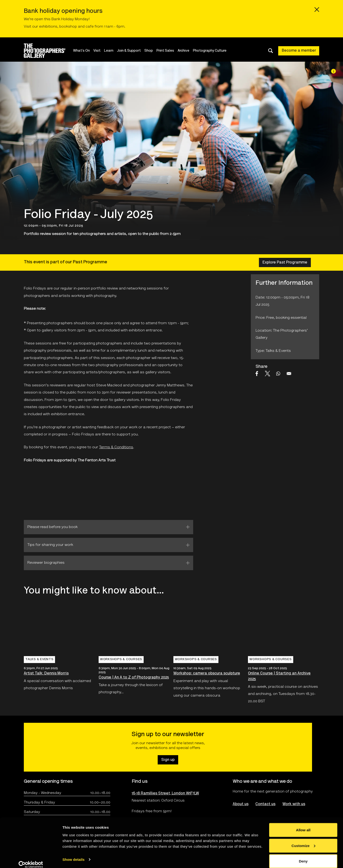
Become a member (299, 51)
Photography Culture (210, 51)
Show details (73, 853)
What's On (82, 51)
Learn (109, 51)
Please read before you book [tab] (53, 527)
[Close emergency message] (317, 10)
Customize (303, 840)
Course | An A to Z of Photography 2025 (134, 678)
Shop (149, 51)
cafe (90, 27)
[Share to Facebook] (257, 374)
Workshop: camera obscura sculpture (207, 673)
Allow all (303, 824)
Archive (184, 51)
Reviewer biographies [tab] (46, 563)
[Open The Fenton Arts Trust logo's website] (47, 492)
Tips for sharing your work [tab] (50, 545)
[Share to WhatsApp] (278, 374)
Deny (303, 855)
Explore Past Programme (285, 263)
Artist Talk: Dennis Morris (46, 673)
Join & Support (129, 51)
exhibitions (48, 27)
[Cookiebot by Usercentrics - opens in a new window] (31, 859)
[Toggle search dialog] (271, 51)
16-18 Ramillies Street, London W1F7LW (165, 793)
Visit (97, 51)
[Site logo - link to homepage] (49, 51)
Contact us (266, 804)
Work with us (294, 804)
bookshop (68, 27)
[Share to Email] (289, 374)
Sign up (168, 760)
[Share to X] (267, 374)
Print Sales (166, 51)
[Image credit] (333, 71)
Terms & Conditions (116, 447)
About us (241, 804)
